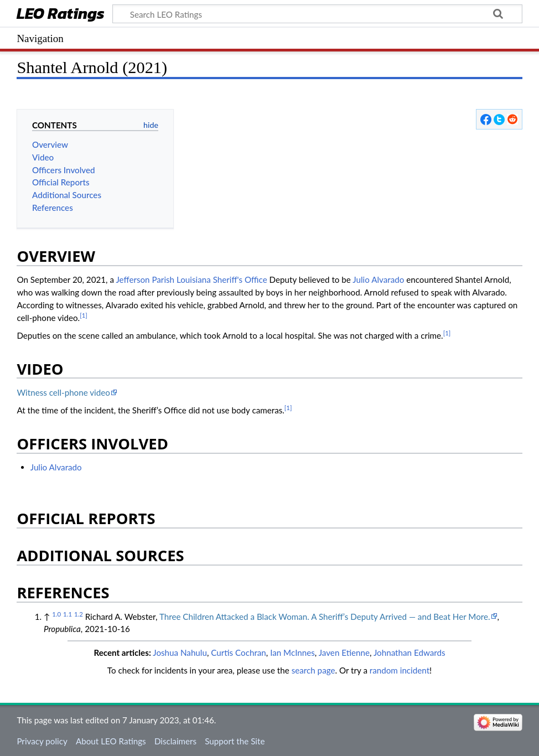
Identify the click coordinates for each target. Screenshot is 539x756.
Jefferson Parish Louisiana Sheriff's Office (191, 279)
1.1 (68, 614)
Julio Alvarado (378, 279)
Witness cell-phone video (63, 392)
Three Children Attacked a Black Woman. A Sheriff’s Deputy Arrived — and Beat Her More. (325, 617)
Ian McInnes (292, 653)
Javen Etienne (344, 653)
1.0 (56, 614)
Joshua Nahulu (180, 653)
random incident (400, 670)
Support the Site (235, 741)
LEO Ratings (61, 15)
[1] (84, 315)
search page (313, 670)
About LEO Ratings (111, 741)
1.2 (79, 614)
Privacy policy (42, 741)
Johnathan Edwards (410, 653)
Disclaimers (175, 741)
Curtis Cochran (239, 653)
